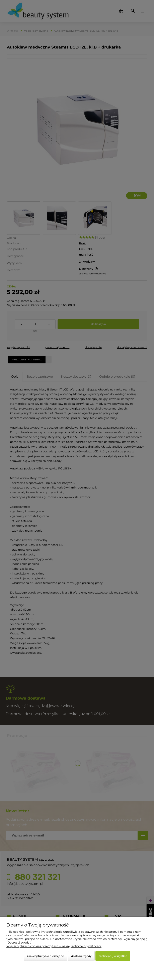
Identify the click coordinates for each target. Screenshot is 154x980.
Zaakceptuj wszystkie (113, 956)
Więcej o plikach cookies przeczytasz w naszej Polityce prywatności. (54, 946)
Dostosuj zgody (81, 956)
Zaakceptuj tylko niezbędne (46, 956)
